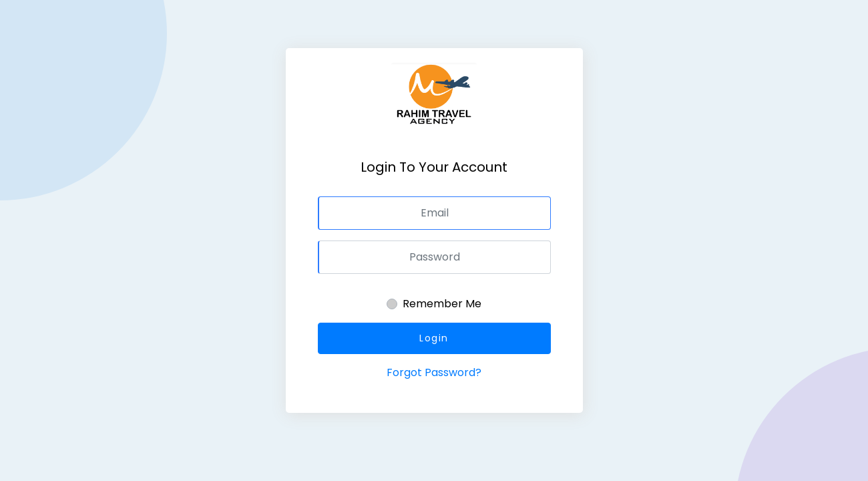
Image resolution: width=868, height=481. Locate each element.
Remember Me (442, 304)
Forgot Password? (434, 372)
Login (434, 338)
